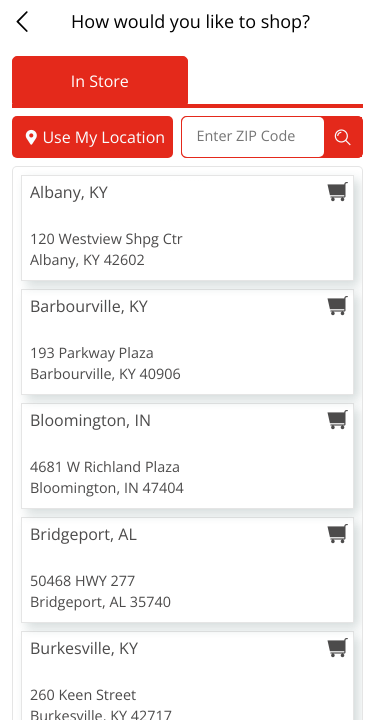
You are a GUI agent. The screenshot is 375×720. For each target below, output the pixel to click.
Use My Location (92, 137)
